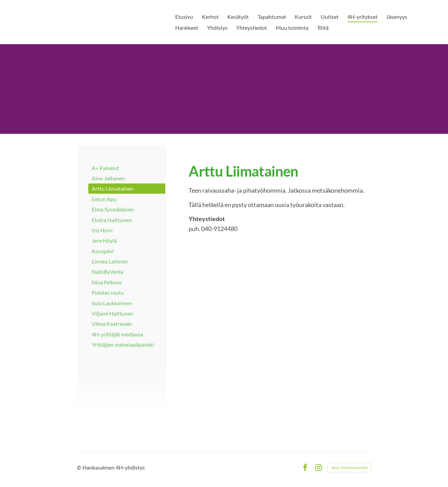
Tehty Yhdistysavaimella (349, 467)
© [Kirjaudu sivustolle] (80, 467)
